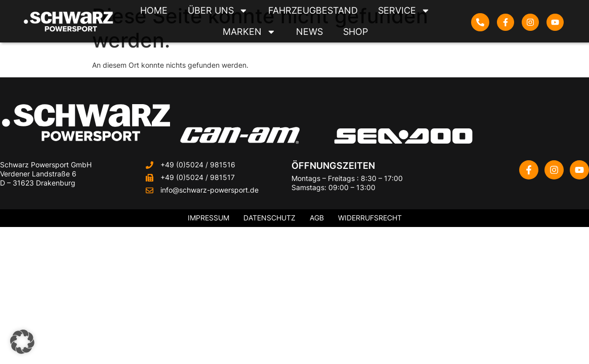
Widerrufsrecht (370, 218)
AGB (317, 218)
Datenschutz (269, 218)
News (309, 32)
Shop (355, 32)
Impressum (208, 218)
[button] (22, 342)
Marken (249, 32)
